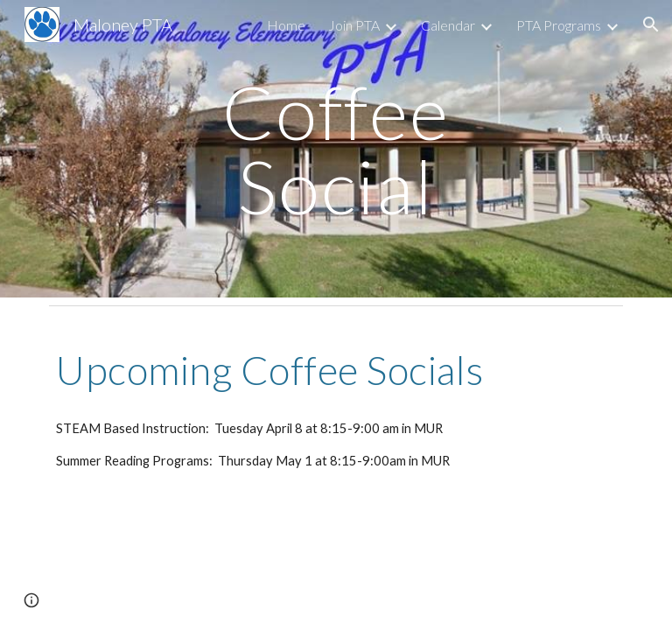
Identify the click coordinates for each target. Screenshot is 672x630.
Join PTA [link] (354, 25)
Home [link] (286, 25)
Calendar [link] (448, 25)
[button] (651, 24)
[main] (336, 149)
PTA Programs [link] (559, 25)
